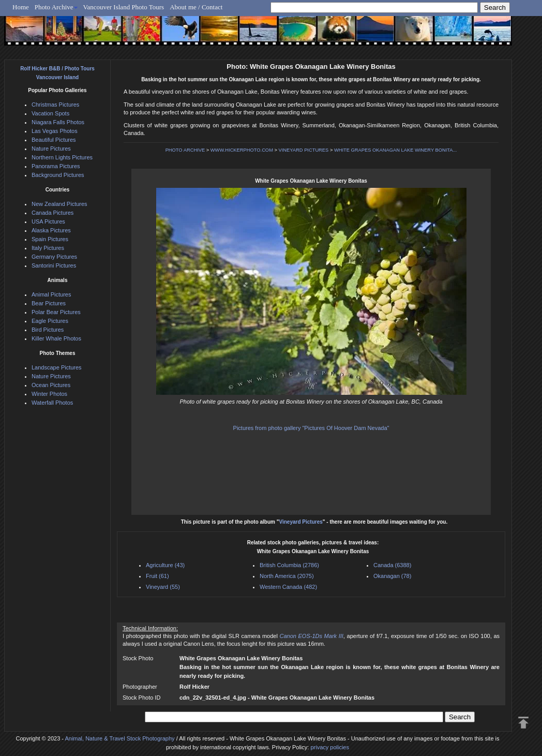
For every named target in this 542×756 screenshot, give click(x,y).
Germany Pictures (54, 257)
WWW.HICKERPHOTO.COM (242, 150)
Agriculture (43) (165, 565)
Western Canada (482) (288, 587)
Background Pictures (58, 175)
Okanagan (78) (392, 576)
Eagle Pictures (50, 321)
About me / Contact (196, 7)
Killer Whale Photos (56, 338)
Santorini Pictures (54, 265)
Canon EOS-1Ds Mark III (311, 636)
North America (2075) (287, 576)
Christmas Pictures (55, 105)
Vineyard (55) (163, 587)
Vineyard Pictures (300, 522)
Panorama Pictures (56, 166)
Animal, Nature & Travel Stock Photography (119, 738)
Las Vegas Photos (55, 131)
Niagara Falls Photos (58, 122)
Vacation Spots (50, 113)
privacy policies (330, 747)
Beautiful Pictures (54, 140)
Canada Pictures (52, 213)
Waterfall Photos (52, 403)
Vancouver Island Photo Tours (124, 7)
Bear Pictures (49, 303)
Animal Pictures (51, 294)
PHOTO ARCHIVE (185, 150)
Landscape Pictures (57, 367)
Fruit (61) (157, 576)
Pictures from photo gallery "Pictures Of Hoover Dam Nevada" (311, 428)
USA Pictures (48, 221)
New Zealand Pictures (59, 204)
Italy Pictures (48, 248)
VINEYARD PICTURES (304, 150)
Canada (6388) (392, 565)
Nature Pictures (51, 149)
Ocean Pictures (51, 385)
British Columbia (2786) (289, 565)
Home (21, 7)
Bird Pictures (48, 330)
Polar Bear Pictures (56, 312)
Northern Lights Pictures (62, 157)
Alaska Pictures (51, 230)
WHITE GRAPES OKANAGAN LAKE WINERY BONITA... (395, 150)
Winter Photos (49, 394)
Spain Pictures (50, 239)
